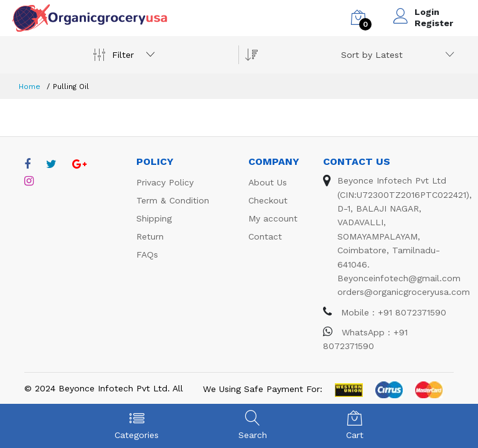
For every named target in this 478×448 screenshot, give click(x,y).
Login (427, 12)
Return (150, 236)
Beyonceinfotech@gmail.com (399, 278)
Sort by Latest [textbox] (372, 55)
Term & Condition (173, 200)
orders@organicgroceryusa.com (404, 292)
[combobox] (396, 55)
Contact (265, 236)
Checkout (268, 200)
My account (273, 218)
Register (434, 23)
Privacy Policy (165, 182)
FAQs (147, 254)
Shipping (154, 218)
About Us (268, 182)
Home (30, 86)
